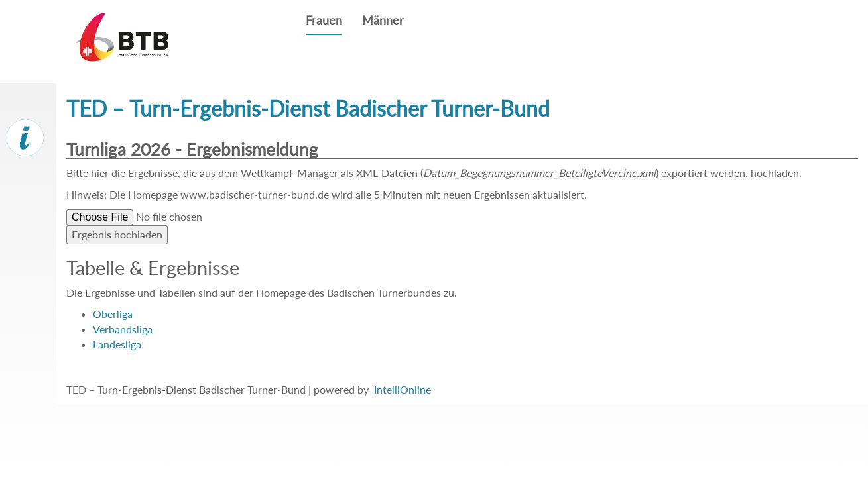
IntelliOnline (403, 389)
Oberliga (113, 314)
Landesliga (117, 344)
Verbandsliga (123, 329)
